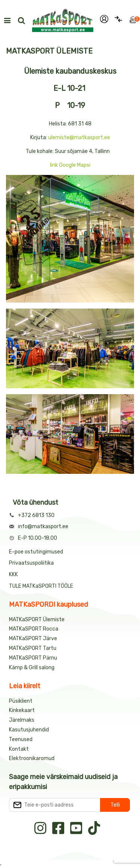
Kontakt (19, 749)
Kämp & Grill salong (32, 668)
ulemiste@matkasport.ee (79, 138)
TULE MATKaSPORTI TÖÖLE (41, 586)
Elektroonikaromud (32, 758)
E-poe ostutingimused (36, 552)
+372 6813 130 (36, 515)
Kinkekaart (22, 710)
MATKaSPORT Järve (33, 639)
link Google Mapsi (70, 165)
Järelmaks (22, 720)
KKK (13, 575)
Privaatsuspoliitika (31, 563)
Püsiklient (21, 701)
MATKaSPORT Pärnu (34, 658)
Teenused (21, 739)
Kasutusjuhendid (29, 730)
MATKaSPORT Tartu (33, 648)
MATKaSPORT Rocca (34, 629)
